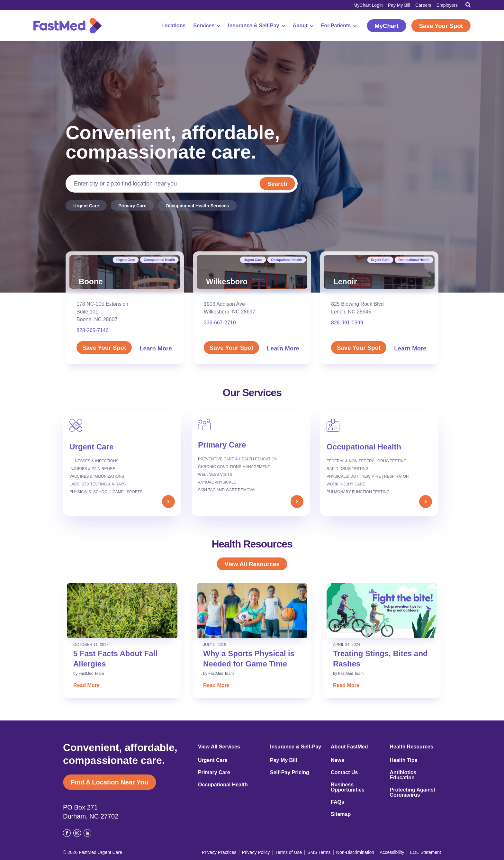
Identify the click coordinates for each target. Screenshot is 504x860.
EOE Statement (425, 852)
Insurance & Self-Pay (256, 26)
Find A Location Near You (109, 782)
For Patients (339, 26)
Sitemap (341, 814)
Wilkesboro (227, 281)
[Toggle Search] (468, 5)
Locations (174, 26)
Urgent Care (86, 206)
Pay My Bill (399, 5)
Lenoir (345, 281)
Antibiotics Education (403, 775)
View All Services (219, 747)
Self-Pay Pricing (290, 773)
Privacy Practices (219, 852)
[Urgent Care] (122, 463)
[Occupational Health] (379, 463)
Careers (423, 5)
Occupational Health (159, 260)
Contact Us (344, 773)
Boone (91, 281)
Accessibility (392, 852)
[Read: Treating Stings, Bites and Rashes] (382, 611)
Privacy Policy (256, 852)
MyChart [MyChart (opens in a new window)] (387, 26)
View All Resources (252, 564)
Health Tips (404, 760)
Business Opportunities (348, 787)
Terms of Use (289, 852)
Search (276, 184)
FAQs (337, 802)
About (303, 26)
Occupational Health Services (197, 206)
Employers (447, 5)
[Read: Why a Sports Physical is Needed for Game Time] (252, 611)
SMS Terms (319, 852)
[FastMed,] (67, 26)
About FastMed (349, 747)
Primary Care (132, 206)
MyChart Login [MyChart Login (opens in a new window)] (368, 5)
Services (207, 26)
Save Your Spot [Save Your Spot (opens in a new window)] (441, 26)
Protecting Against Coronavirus (413, 792)
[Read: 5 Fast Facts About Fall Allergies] (122, 611)
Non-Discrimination (355, 852)
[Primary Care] (251, 463)
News (337, 760)
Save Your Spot (104, 348)
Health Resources (412, 747)
